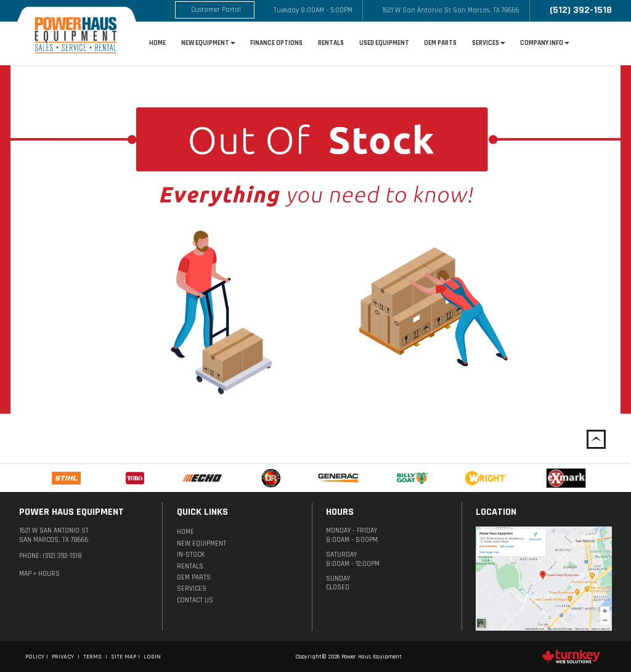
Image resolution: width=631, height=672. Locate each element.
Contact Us (195, 600)
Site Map (124, 657)
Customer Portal (216, 10)
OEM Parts (440, 43)
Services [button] (489, 43)
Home (157, 43)
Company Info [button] (545, 43)
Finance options (276, 43)
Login (152, 657)
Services (192, 589)
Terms (92, 657)
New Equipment (202, 544)
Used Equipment (384, 43)
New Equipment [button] (208, 43)
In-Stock (191, 555)
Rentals (331, 43)
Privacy (63, 657)
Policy (35, 657)
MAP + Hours (39, 574)
